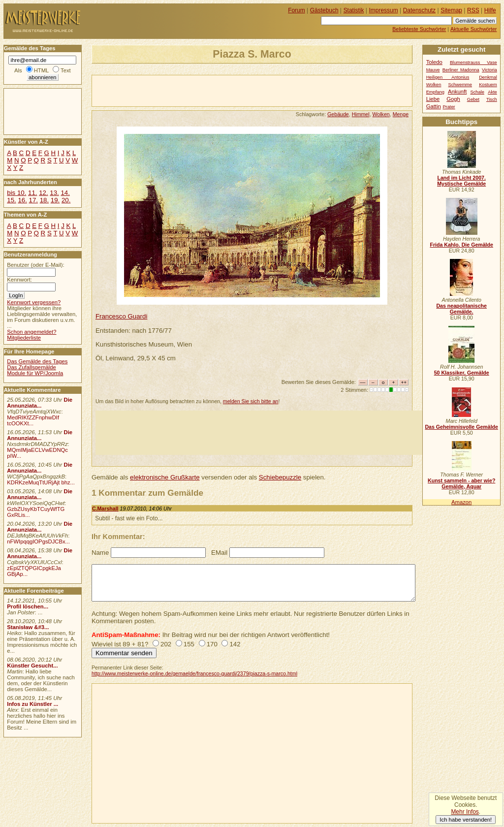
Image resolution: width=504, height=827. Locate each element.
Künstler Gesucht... (32, 666)
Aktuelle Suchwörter (473, 29)
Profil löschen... (28, 606)
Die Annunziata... (40, 403)
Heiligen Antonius (448, 77)
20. (66, 200)
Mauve (433, 70)
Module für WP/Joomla (35, 373)
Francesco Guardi (121, 316)
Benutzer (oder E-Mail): (35, 265)
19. (55, 200)
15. (11, 200)
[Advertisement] (207, 90)
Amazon (461, 502)
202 (166, 644)
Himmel (361, 114)
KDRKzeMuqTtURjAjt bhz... (41, 482)
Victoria (489, 70)
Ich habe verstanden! (466, 820)
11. (32, 193)
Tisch (492, 99)
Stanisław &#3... (28, 627)
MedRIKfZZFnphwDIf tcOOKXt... (33, 420)
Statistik (354, 10)
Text (66, 70)
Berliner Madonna (461, 70)
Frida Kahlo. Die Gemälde (461, 245)
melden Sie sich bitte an (251, 401)
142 (235, 644)
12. (43, 193)
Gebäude (338, 114)
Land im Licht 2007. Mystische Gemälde (461, 181)
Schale (477, 92)
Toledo (434, 62)
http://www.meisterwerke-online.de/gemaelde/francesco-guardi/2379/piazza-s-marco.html (194, 673)
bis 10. (16, 193)
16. (22, 200)
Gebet (473, 99)
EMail (219, 553)
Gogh (453, 99)
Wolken (381, 114)
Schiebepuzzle (280, 477)
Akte (492, 92)
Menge (401, 114)
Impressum (384, 10)
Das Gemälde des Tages (37, 361)
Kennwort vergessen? (34, 302)
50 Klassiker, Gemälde (462, 373)
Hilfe (490, 10)
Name (100, 553)
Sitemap (451, 10)
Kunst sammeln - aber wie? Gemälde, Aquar (461, 483)
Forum (297, 10)
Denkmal (488, 77)
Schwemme (460, 85)
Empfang (435, 92)
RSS (473, 10)
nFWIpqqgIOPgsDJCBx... (38, 541)
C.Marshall (105, 509)
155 (189, 644)
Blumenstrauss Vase (473, 63)
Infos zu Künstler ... (32, 704)
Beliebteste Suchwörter (419, 29)
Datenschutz (419, 10)
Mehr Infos (465, 812)
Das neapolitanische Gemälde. (461, 309)
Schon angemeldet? (31, 332)
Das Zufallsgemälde (31, 367)
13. (54, 193)
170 (212, 644)
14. (65, 193)
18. (44, 200)
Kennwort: (19, 280)
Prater (449, 107)
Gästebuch (324, 10)
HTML (41, 70)
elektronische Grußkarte (165, 477)
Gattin (434, 106)
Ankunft (457, 92)
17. (33, 200)
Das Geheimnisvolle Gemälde (461, 427)
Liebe (433, 99)
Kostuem (488, 85)
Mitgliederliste (24, 338)
